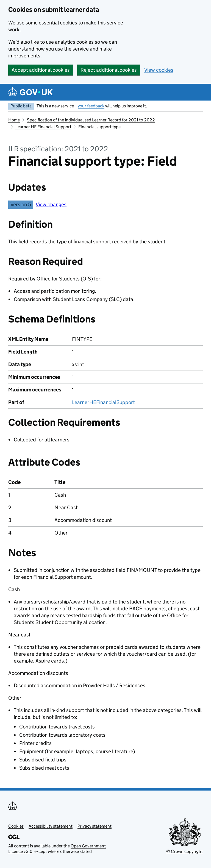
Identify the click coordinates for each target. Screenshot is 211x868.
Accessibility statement (51, 826)
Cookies (16, 826)
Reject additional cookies (109, 70)
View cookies (159, 70)
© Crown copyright (184, 851)
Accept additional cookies (41, 70)
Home (14, 120)
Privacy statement (95, 826)
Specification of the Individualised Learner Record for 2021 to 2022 (91, 120)
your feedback (91, 106)
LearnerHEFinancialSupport (103, 402)
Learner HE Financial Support (43, 127)
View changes (51, 205)
